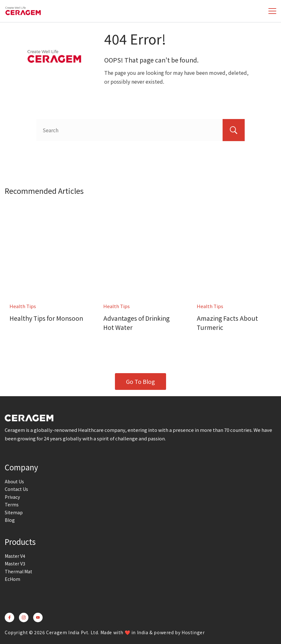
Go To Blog (140, 381)
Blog (10, 520)
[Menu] (272, 11)
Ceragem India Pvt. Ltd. (73, 632)
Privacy (12, 497)
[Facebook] (9, 617)
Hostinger (193, 632)
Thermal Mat (18, 571)
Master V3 (15, 563)
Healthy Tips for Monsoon (46, 318)
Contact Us (16, 489)
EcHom (12, 579)
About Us (14, 481)
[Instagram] (24, 617)
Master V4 (15, 556)
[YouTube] (38, 617)
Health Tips (23, 306)
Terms (12, 504)
